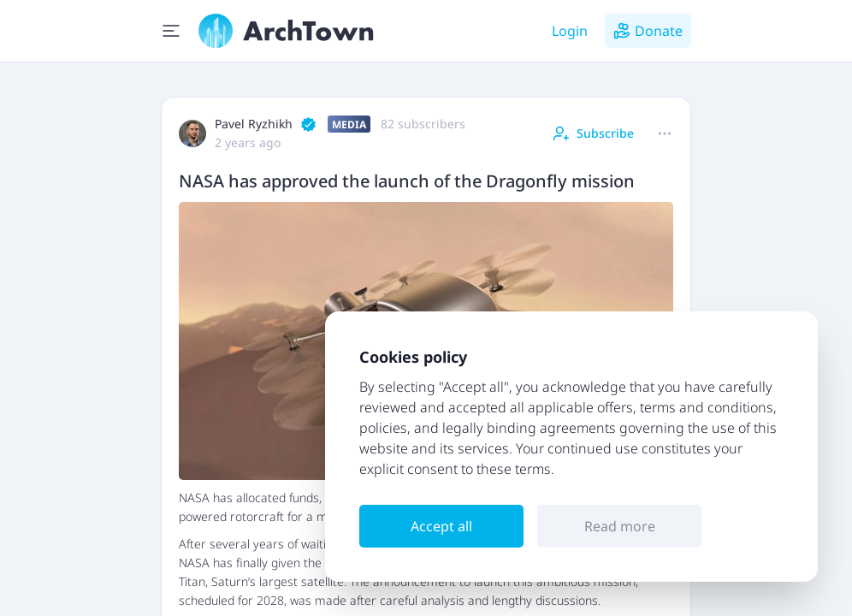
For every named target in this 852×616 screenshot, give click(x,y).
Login (570, 31)
